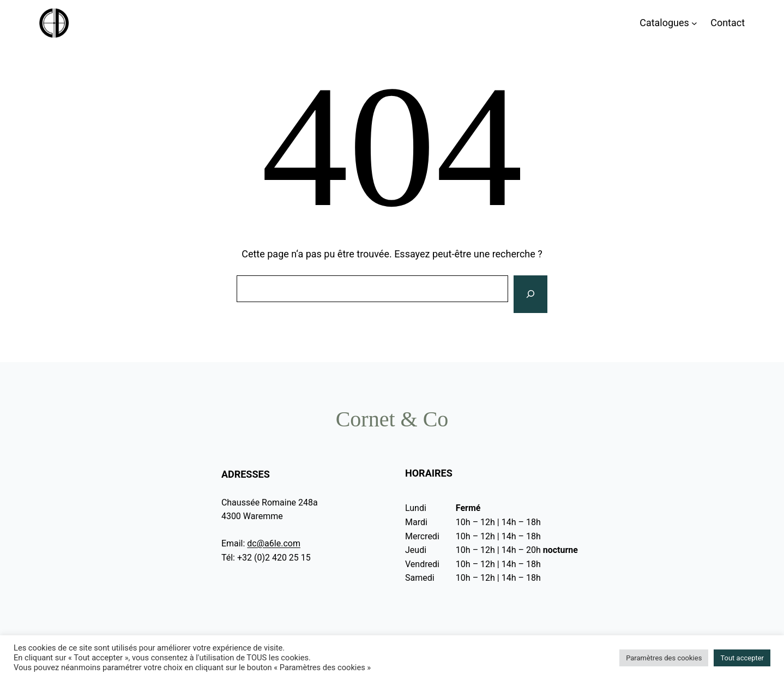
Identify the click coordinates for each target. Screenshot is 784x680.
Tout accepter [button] (742, 658)
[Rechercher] (530, 294)
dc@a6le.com (274, 543)
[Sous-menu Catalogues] (694, 23)
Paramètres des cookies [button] (664, 658)
